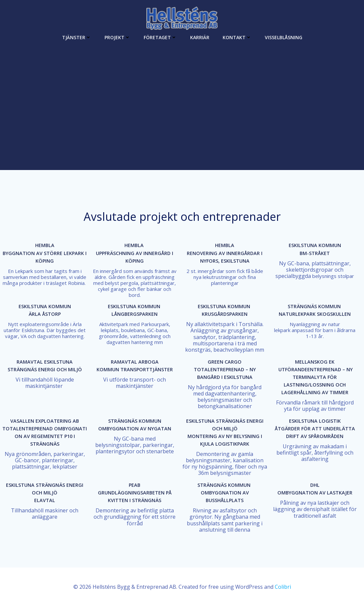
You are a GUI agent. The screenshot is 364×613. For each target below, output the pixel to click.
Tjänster (77, 37)
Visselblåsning (284, 37)
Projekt (117, 37)
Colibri (283, 593)
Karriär (200, 37)
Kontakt (237, 37)
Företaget (160, 37)
